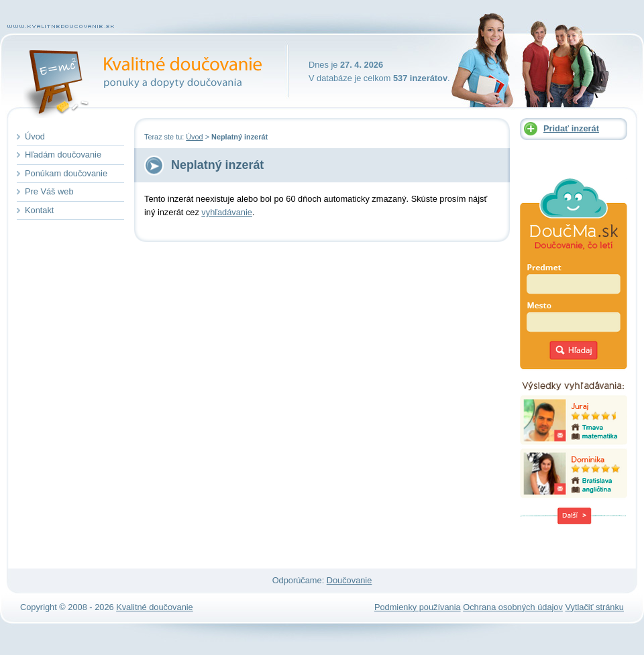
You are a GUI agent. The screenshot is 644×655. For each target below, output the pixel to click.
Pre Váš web (49, 191)
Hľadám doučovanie (63, 155)
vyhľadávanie (227, 212)
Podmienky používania (418, 607)
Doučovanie (350, 580)
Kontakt (39, 210)
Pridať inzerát (571, 128)
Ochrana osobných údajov (513, 607)
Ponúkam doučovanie (66, 173)
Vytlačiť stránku (594, 607)
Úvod (194, 137)
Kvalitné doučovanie (152, 70)
